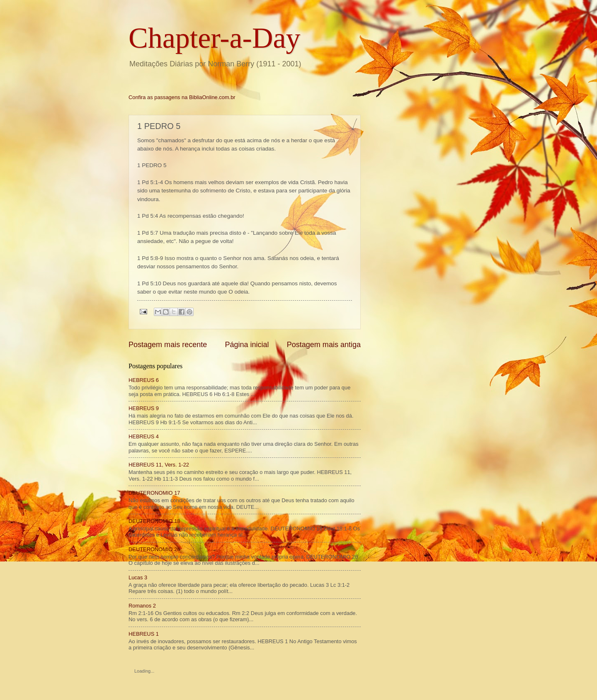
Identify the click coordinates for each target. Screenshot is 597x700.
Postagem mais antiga (324, 345)
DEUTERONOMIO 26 (154, 549)
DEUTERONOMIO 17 (154, 493)
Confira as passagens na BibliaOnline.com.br (182, 97)
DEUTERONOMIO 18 (154, 521)
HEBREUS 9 (144, 408)
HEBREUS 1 (144, 634)
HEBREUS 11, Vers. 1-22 (159, 465)
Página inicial (247, 345)
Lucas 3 (138, 577)
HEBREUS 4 (144, 436)
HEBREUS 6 (144, 380)
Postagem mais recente (168, 345)
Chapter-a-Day (215, 38)
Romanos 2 (142, 606)
